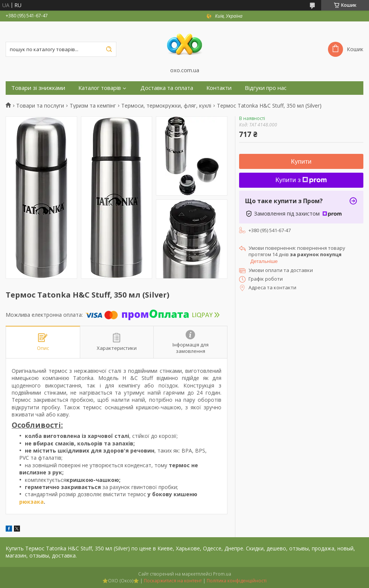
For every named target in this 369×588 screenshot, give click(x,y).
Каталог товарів (100, 88)
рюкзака (31, 502)
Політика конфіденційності (237, 581)
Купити (301, 162)
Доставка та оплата (167, 88)
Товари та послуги (40, 106)
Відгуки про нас (266, 88)
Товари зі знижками (38, 88)
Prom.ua (222, 574)
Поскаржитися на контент (173, 581)
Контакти (219, 88)
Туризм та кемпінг (93, 106)
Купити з (301, 180)
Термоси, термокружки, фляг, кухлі (166, 106)
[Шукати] (109, 49)
